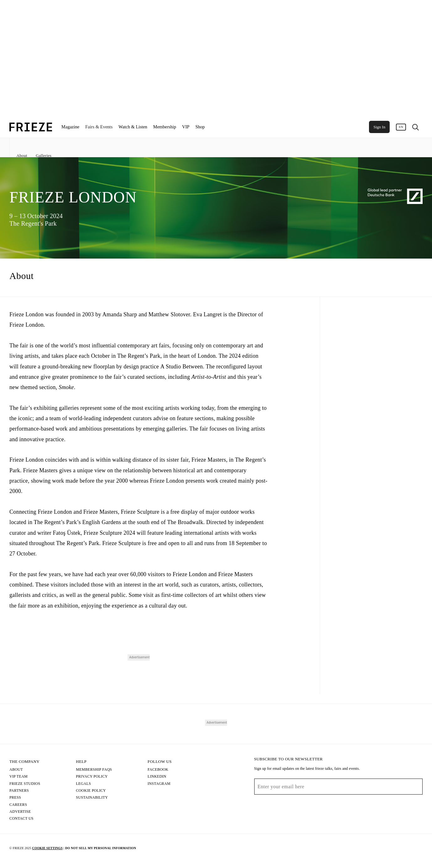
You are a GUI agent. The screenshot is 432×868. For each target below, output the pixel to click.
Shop (200, 127)
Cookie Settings (47, 848)
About (22, 155)
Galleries (44, 155)
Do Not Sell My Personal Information (101, 848)
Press (15, 797)
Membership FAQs (94, 769)
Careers (18, 805)
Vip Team (18, 776)
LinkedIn (157, 776)
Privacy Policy (92, 776)
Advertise (20, 812)
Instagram (159, 784)
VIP (186, 127)
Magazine (70, 127)
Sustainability (92, 797)
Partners (19, 790)
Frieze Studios (25, 784)
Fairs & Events (99, 127)
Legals (83, 784)
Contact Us (21, 818)
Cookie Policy (91, 790)
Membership (164, 127)
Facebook (158, 769)
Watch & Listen (133, 127)
